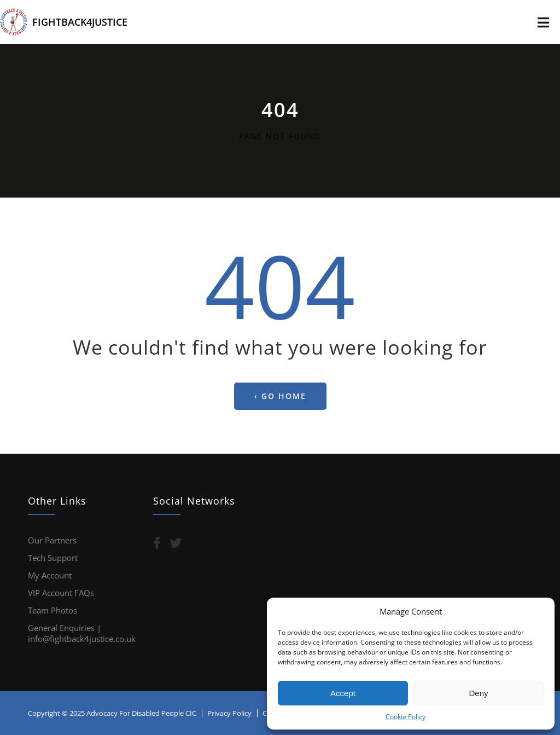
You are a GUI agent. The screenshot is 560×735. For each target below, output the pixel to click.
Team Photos (52, 610)
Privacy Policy (229, 713)
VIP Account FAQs (61, 593)
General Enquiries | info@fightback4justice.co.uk (82, 633)
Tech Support (53, 558)
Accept (343, 693)
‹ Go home (280, 396)
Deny (478, 693)
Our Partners (52, 540)
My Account (50, 575)
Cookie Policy (406, 717)
